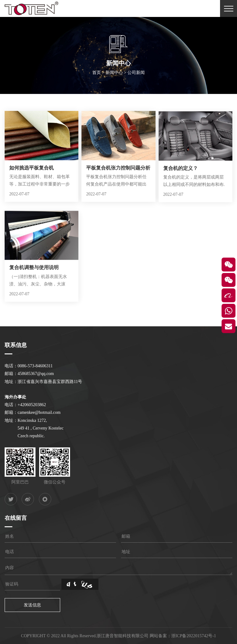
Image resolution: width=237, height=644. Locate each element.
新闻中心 (114, 74)
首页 (97, 74)
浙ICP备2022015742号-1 (194, 636)
